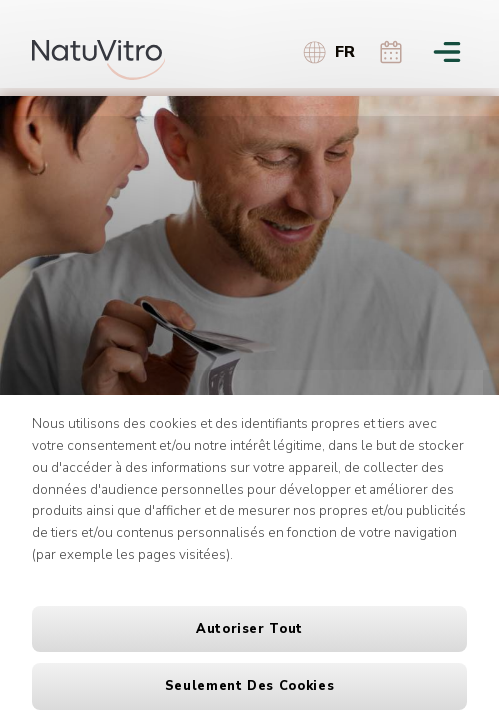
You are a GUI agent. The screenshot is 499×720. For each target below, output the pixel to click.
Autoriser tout (249, 629)
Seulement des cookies (249, 686)
